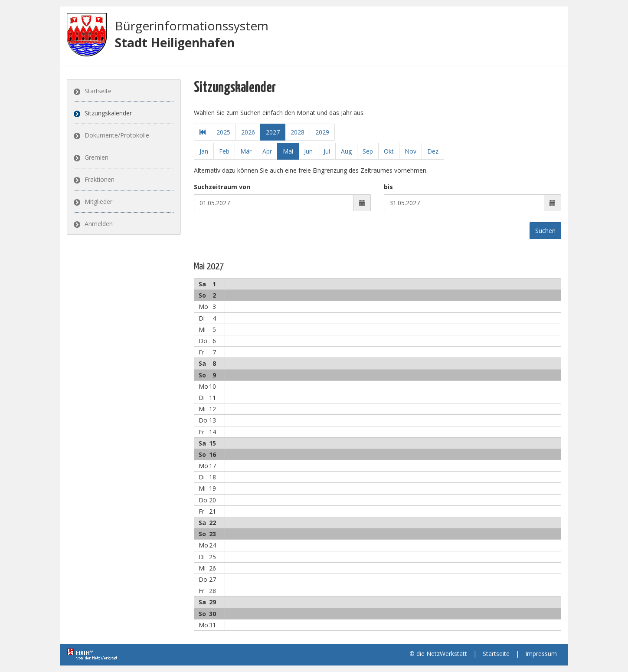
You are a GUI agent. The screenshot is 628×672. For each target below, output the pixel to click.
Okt (389, 151)
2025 (223, 132)
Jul (327, 151)
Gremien (96, 157)
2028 (298, 132)
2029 (322, 132)
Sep (368, 151)
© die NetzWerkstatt (438, 654)
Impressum (541, 654)
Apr (267, 151)
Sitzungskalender (108, 113)
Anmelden (99, 224)
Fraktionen (100, 179)
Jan (204, 151)
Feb (224, 151)
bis (388, 187)
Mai (288, 151)
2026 (248, 132)
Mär (246, 151)
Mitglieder (98, 202)
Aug (346, 151)
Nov (410, 151)
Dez (433, 151)
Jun (308, 151)
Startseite (98, 91)
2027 (273, 132)
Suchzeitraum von (222, 187)
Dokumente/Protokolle (117, 135)
